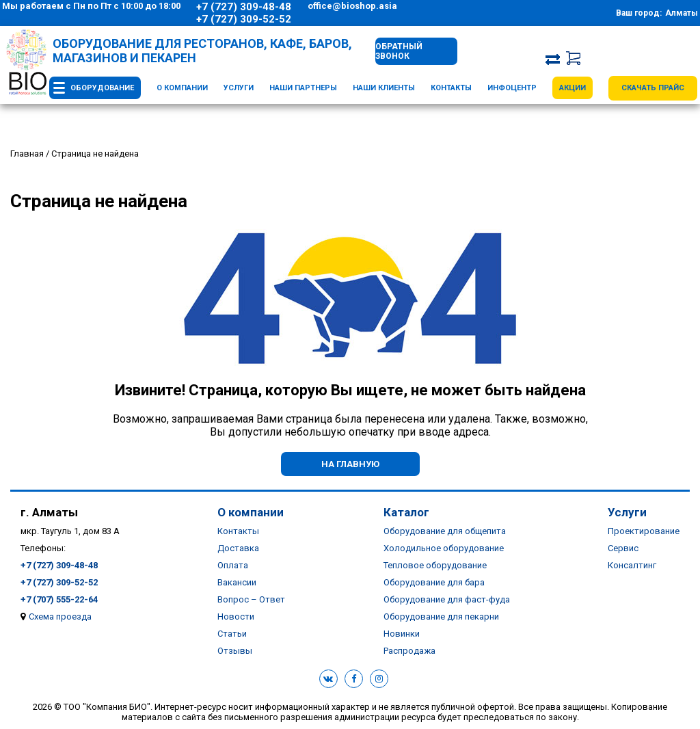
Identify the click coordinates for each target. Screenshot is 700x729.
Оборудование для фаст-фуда (447, 599)
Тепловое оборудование (435, 565)
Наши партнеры (303, 88)
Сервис (623, 548)
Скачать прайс (653, 88)
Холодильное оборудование (444, 548)
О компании (182, 88)
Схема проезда (60, 617)
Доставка (238, 548)
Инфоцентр (512, 88)
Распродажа (409, 651)
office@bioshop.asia (352, 6)
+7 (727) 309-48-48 (244, 7)
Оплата (233, 565)
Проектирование (644, 531)
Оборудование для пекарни (441, 617)
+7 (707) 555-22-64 (59, 599)
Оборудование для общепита (445, 531)
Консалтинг (632, 565)
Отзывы (235, 651)
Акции (573, 88)
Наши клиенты (384, 88)
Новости (236, 617)
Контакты (451, 88)
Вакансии (237, 582)
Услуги (239, 88)
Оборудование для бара (434, 582)
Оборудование (102, 88)
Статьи (232, 634)
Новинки (402, 634)
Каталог (406, 512)
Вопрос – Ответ (251, 599)
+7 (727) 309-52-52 (244, 19)
